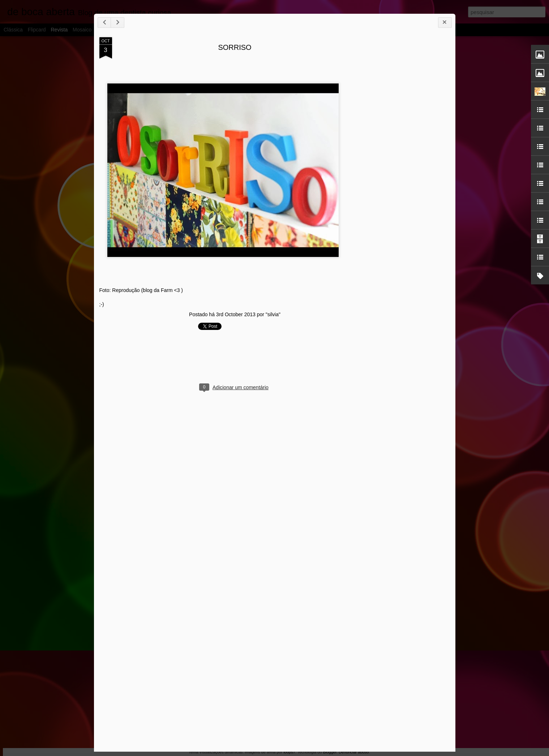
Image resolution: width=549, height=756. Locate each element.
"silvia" (273, 314)
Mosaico (82, 30)
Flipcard (37, 30)
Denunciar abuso (354, 752)
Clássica (13, 30)
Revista (59, 30)
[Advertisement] (410, 151)
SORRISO (235, 47)
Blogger (330, 752)
